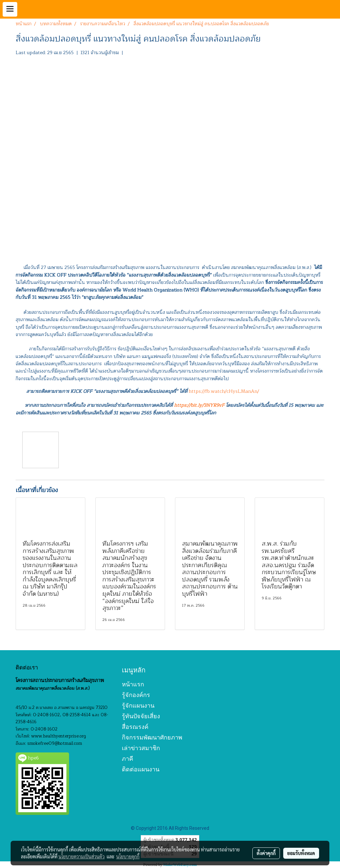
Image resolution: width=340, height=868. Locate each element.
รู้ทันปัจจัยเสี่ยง (141, 716)
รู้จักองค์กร (136, 695)
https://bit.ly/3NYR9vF (199, 405)
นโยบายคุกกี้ (128, 856)
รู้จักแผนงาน (138, 705)
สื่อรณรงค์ (135, 727)
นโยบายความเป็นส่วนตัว (82, 856)
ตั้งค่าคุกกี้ (266, 853)
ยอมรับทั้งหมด (301, 853)
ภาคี (127, 759)
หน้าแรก (133, 684)
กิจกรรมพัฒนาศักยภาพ (152, 737)
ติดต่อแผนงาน (141, 769)
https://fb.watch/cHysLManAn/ (224, 391)
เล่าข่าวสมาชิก (141, 748)
